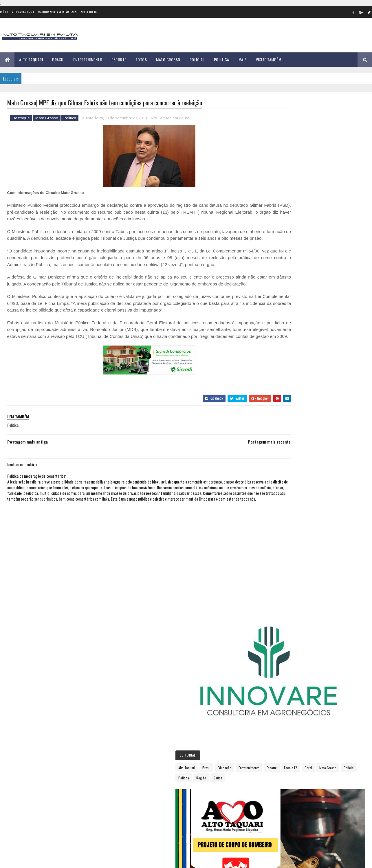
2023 (276, 548)
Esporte (119, 59)
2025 (276, 564)
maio (274, 450)
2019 (276, 516)
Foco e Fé (292, 218)
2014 (276, 379)
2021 (276, 532)
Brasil (58, 59)
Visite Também (269, 59)
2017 (276, 403)
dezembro (279, 505)
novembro (279, 498)
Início (4, 12)
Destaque (21, 119)
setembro (279, 482)
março (276, 434)
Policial (197, 59)
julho (275, 466)
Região (290, 228)
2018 (276, 411)
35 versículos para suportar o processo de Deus (73, 760)
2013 (276, 370)
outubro (278, 490)
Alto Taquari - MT (23, 12)
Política (222, 59)
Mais (243, 59)
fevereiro (278, 426)
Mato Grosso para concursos (57, 12)
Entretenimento (88, 59)
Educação (314, 207)
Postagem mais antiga (28, 469)
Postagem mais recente (231, 469)
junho (275, 458)
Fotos (141, 59)
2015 (276, 387)
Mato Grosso (168, 59)
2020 (276, 524)
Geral (309, 218)
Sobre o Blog (89, 12)
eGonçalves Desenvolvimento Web (60, 860)
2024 (276, 556)
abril (274, 442)
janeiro (276, 419)
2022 (276, 540)
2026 (276, 573)
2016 (276, 395)
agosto (276, 474)
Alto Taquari (31, 59)
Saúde (307, 228)
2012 (276, 362)
